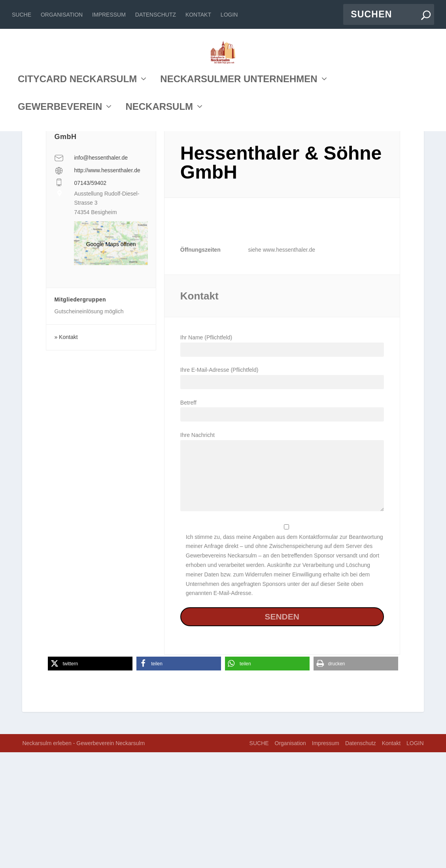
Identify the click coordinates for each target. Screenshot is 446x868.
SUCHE (22, 15)
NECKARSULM (159, 179)
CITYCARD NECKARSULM (77, 152)
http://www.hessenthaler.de (107, 286)
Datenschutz (156, 15)
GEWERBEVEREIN (60, 179)
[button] (90, 779)
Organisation (62, 15)
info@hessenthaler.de (101, 273)
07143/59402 (90, 298)
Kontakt (198, 15)
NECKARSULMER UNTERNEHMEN (239, 152)
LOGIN (229, 15)
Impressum (109, 15)
